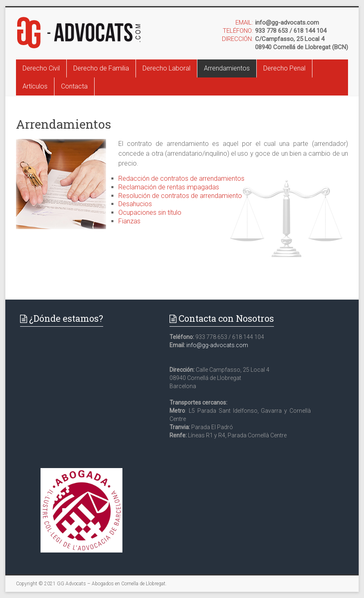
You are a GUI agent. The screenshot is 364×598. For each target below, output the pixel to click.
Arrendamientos (227, 68)
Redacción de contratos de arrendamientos (181, 178)
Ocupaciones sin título (150, 213)
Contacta (74, 86)
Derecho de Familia (101, 68)
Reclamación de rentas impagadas (169, 187)
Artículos (35, 86)
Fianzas (129, 221)
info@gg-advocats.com (217, 345)
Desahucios (135, 204)
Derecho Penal (284, 68)
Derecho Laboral (166, 68)
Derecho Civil (41, 68)
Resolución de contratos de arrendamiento (180, 196)
